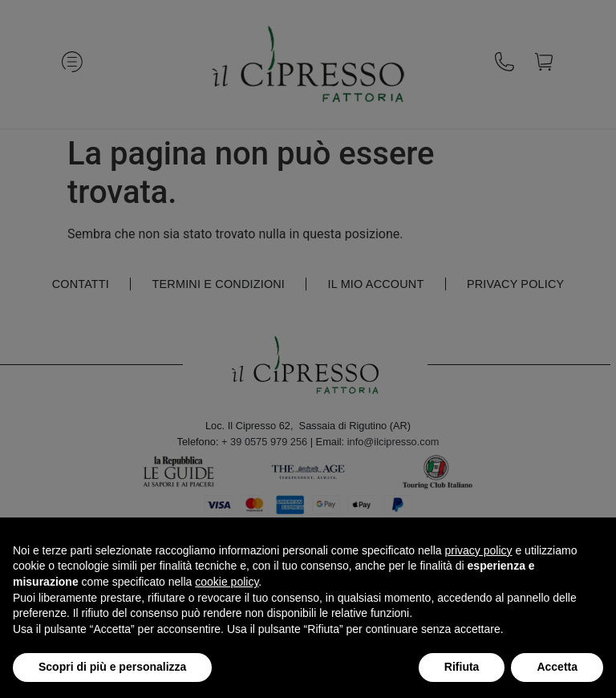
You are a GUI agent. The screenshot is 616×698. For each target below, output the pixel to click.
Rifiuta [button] (462, 667)
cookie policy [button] (227, 582)
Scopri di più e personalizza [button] (112, 667)
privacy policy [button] (479, 550)
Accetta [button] (557, 667)
